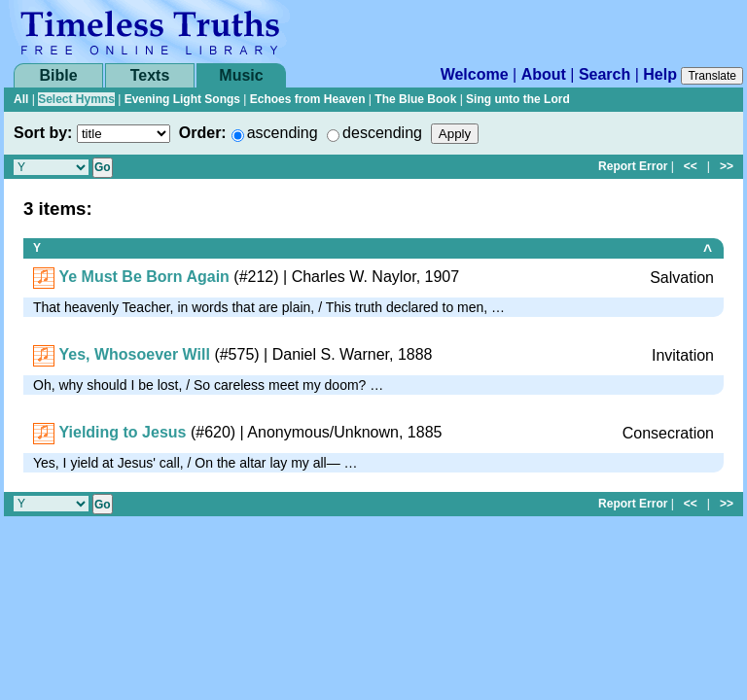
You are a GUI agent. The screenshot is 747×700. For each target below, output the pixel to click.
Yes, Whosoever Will (134, 354)
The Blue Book (415, 99)
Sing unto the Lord (518, 99)
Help (660, 74)
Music (241, 75)
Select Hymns (76, 99)
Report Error (633, 166)
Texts (150, 75)
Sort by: (43, 133)
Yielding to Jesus (122, 432)
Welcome (475, 74)
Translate (712, 76)
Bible (58, 75)
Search (605, 74)
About (544, 74)
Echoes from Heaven (308, 99)
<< (691, 166)
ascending (283, 133)
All (21, 99)
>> (727, 166)
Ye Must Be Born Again (143, 277)
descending (382, 133)
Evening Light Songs (182, 99)
